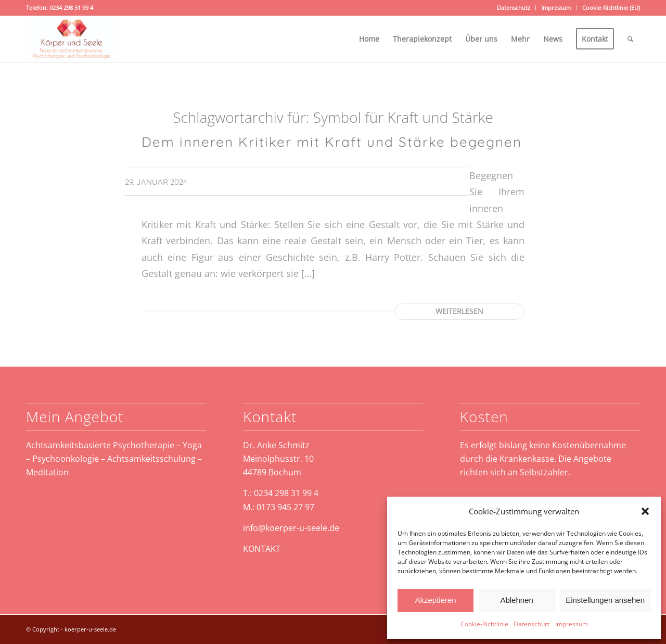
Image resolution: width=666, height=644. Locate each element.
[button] (645, 511)
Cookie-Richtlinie (484, 624)
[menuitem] (514, 8)
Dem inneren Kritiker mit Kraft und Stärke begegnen (332, 142)
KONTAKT (262, 549)
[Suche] (630, 39)
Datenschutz (532, 624)
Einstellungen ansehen (605, 600)
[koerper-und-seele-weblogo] (72, 39)
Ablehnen (516, 600)
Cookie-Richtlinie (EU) (611, 8)
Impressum (572, 624)
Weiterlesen (459, 311)
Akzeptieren (435, 600)
